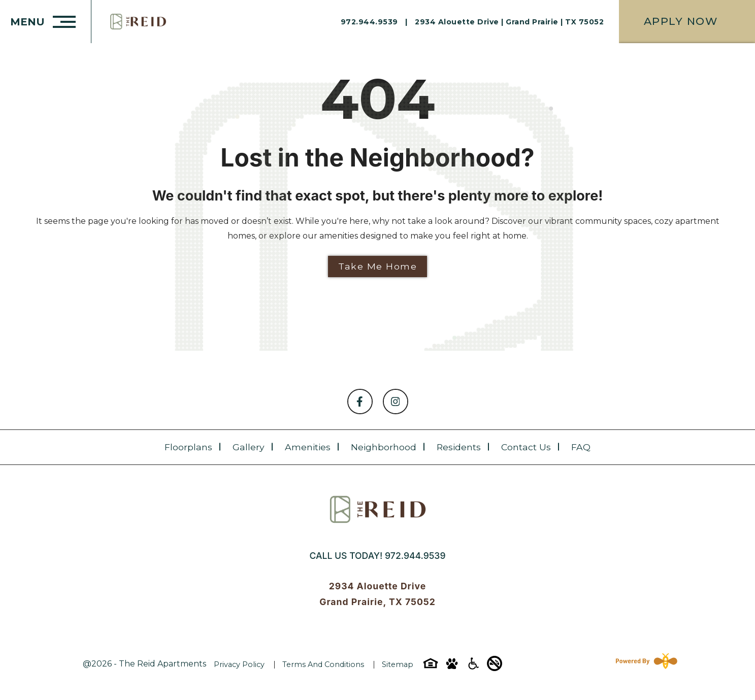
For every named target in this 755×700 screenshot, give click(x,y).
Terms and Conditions (323, 664)
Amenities (308, 447)
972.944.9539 (415, 556)
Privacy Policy (239, 664)
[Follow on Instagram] (396, 402)
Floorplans (188, 447)
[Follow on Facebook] (360, 402)
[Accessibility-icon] (473, 667)
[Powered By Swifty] (644, 664)
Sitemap (398, 664)
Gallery (249, 447)
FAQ (581, 447)
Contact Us (526, 447)
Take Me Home (377, 266)
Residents (459, 447)
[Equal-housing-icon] (431, 667)
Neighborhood (384, 447)
